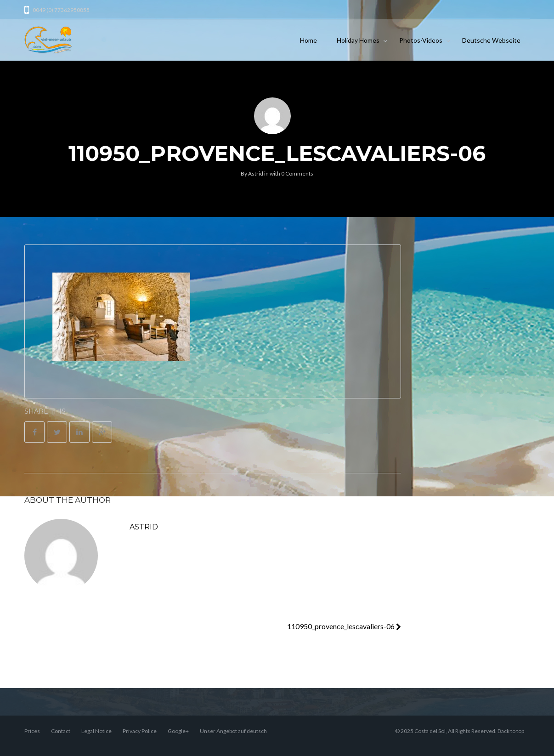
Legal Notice (96, 731)
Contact (61, 731)
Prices (32, 731)
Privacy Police (140, 731)
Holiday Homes (358, 40)
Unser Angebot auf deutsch (233, 731)
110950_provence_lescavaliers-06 (344, 626)
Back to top (511, 731)
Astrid (256, 173)
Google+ (178, 731)
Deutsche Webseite (491, 40)
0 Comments (297, 173)
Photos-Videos (421, 40)
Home (308, 40)
